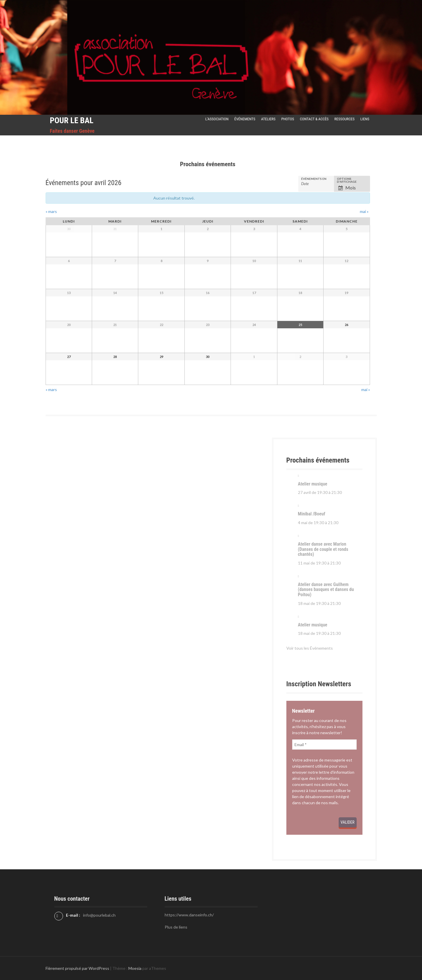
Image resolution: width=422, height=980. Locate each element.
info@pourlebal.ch (99, 915)
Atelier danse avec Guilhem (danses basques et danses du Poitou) (326, 590)
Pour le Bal (72, 120)
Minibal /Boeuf (312, 514)
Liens (365, 119)
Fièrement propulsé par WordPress (77, 968)
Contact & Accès (314, 119)
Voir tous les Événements (310, 648)
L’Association (217, 119)
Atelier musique (313, 484)
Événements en (314, 179)
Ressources (344, 119)
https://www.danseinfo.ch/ (189, 915)
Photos (288, 119)
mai (364, 211)
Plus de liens (176, 927)
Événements (245, 119)
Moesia (135, 968)
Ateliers (268, 119)
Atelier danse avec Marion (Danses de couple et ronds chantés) (323, 549)
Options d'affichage (347, 180)
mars (51, 211)
